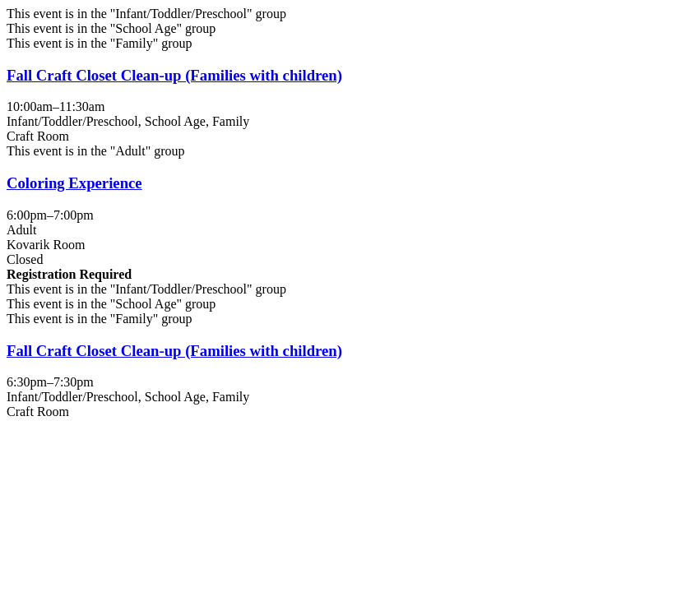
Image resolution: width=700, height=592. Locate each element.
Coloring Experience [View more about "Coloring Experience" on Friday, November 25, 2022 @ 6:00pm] (74, 183)
